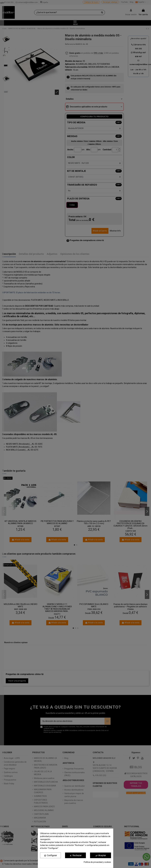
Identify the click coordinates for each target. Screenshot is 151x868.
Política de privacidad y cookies (97, 862)
